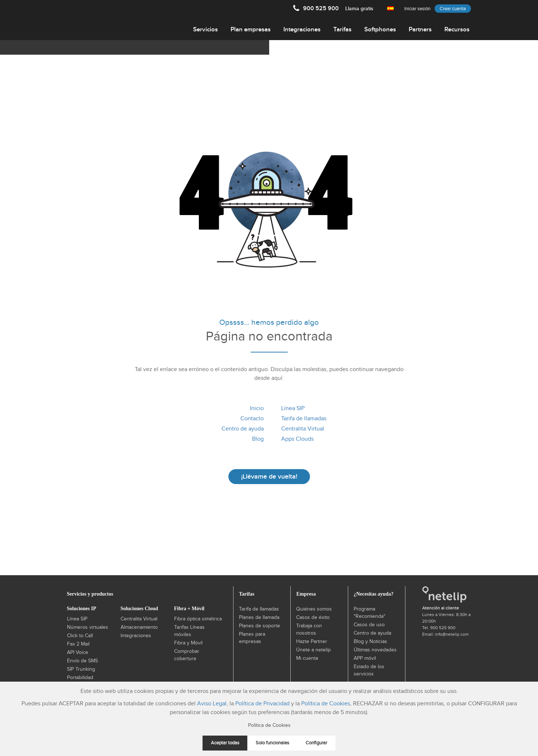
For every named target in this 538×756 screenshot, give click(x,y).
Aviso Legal (212, 704)
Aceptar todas (225, 743)
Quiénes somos (314, 609)
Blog (258, 439)
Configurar (316, 743)
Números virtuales (88, 627)
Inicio (257, 408)
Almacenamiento (139, 627)
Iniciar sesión (417, 9)
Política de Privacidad (262, 704)
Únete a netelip (313, 650)
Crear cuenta (453, 9)
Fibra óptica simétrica (198, 619)
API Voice (78, 652)
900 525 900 (338, 9)
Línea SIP (293, 408)
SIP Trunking (81, 669)
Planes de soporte (260, 626)
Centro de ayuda (243, 429)
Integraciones (302, 30)
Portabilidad (80, 678)
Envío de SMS (83, 661)
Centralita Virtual (303, 429)
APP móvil (365, 658)
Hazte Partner (312, 642)
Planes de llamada (259, 617)
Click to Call (80, 636)
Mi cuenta (307, 658)
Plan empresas (251, 30)
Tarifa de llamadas (304, 419)
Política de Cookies (326, 704)
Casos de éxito (313, 617)
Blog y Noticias (370, 642)
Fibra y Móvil (188, 643)
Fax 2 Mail (78, 644)
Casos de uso (369, 625)
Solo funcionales (272, 743)
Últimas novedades (375, 650)
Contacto (252, 419)
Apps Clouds (297, 439)
